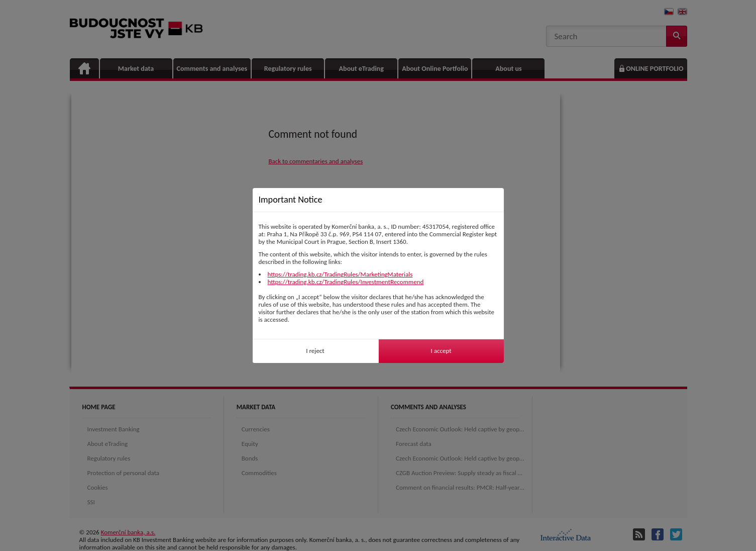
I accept (441, 351)
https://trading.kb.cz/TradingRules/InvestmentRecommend (346, 282)
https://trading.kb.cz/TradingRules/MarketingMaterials (340, 274)
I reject (315, 351)
